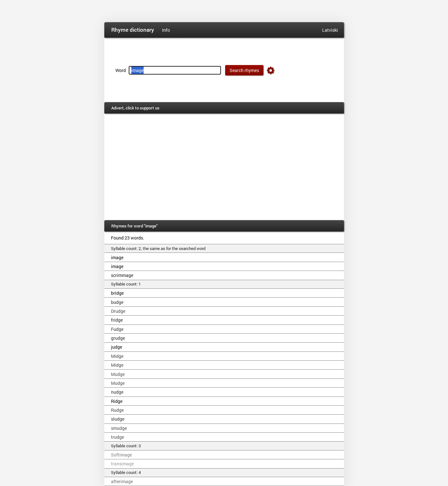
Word (121, 70)
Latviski (330, 30)
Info (166, 30)
